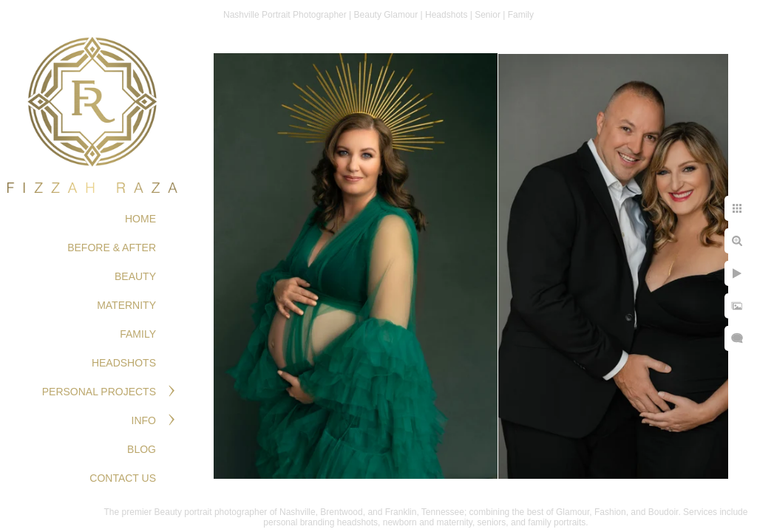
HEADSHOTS (124, 363)
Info (144, 420)
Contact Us (123, 478)
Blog (142, 449)
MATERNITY (126, 305)
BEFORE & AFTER (112, 248)
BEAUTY (135, 276)
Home (140, 219)
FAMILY (138, 334)
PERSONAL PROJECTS (99, 392)
